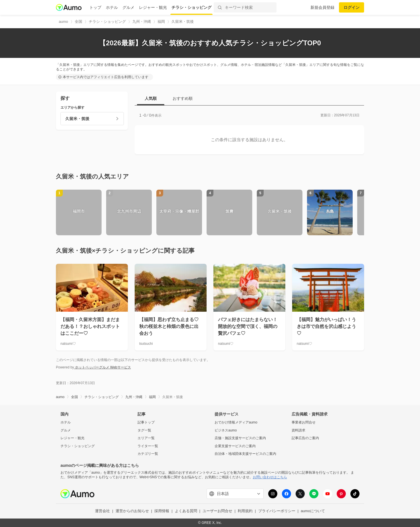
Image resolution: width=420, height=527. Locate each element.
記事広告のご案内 (305, 438)
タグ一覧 (144, 430)
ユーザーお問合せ (217, 511)
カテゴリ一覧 (148, 454)
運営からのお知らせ (132, 511)
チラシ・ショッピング (191, 7)
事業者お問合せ (304, 422)
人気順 (151, 98)
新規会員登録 (322, 7)
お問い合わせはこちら (270, 477)
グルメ (128, 7)
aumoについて (313, 511)
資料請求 (298, 430)
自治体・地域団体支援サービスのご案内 (245, 454)
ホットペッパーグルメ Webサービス (102, 367)
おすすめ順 (183, 98)
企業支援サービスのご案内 (235, 446)
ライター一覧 (148, 446)
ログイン (352, 7)
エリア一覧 (146, 438)
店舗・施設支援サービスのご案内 (240, 438)
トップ (95, 7)
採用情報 (162, 511)
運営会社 (102, 511)
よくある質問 (186, 511)
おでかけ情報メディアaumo (236, 422)
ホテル (112, 7)
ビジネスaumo (226, 430)
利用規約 (245, 511)
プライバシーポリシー (277, 511)
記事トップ (146, 422)
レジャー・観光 (153, 7)
